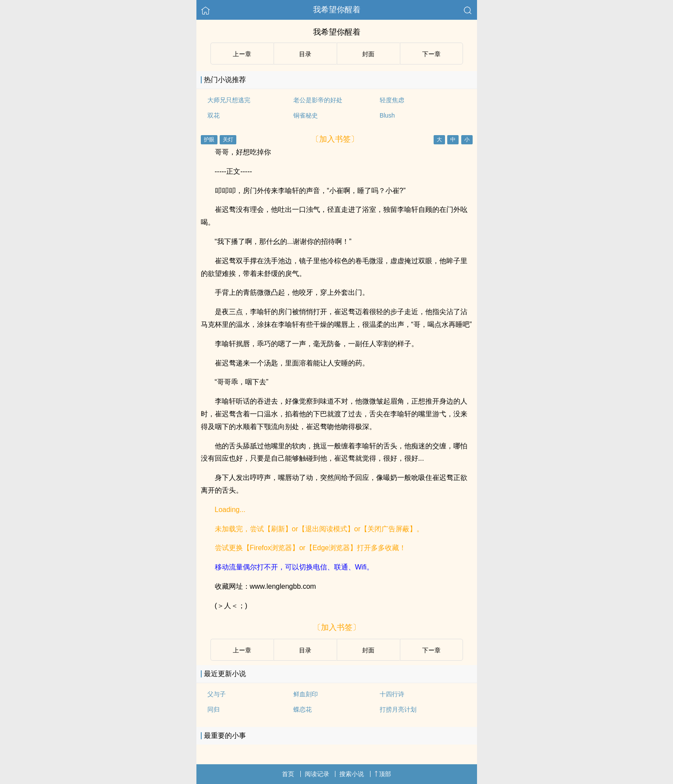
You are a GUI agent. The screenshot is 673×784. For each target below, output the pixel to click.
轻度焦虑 (392, 100)
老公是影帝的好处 (318, 100)
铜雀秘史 (306, 115)
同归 (214, 709)
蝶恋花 (303, 709)
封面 (368, 54)
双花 (214, 115)
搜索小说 (352, 774)
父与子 (217, 694)
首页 (288, 774)
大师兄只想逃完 (229, 100)
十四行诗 (392, 694)
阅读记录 (317, 774)
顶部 (383, 774)
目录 (305, 54)
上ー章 (242, 54)
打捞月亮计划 (398, 709)
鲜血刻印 (306, 694)
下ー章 (431, 54)
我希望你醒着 (337, 10)
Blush (387, 115)
